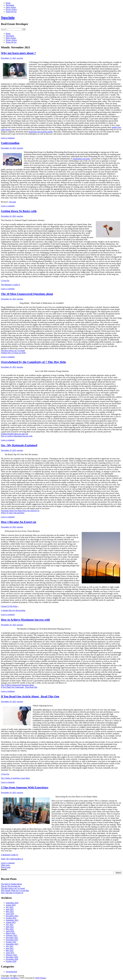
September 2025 (12, 903)
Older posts (5, 865)
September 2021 (12, 944)
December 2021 (12, 938)
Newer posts (6, 867)
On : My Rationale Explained (19, 445)
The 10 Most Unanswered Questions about (27, 294)
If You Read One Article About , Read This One (30, 696)
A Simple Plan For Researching (13, 610)
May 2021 (10, 951)
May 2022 (10, 929)
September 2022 (12, 920)
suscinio (20, 58)
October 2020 (11, 961)
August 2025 (11, 905)
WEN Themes (41, 978)
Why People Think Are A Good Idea (15, 891)
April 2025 (10, 914)
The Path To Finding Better (11, 884)
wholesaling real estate (81, 159)
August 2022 (11, 922)
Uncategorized (11, 972)
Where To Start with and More (13, 513)
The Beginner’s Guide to (10, 285)
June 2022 (10, 927)
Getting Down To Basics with (19, 211)
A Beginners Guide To (10, 855)
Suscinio (8, 17)
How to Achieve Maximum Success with (17, 436)
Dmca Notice (11, 7)
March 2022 (10, 933)
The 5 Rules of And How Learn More (15, 778)
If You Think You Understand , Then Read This (19, 687)
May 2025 (10, 911)
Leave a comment (8, 138)
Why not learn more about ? (18, 53)
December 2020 (12, 957)
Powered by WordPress (10, 978)
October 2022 (11, 918)
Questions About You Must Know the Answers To (20, 511)
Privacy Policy (11, 9)
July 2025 (10, 907)
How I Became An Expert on (19, 522)
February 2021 (11, 955)
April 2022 (10, 931)
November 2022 (12, 916)
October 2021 (11, 942)
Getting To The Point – (10, 606)
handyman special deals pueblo (41, 132)
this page (13, 202)
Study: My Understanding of (12, 859)
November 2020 (12, 959)
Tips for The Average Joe (11, 886)
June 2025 (10, 909)
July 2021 (10, 946)
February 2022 (11, 935)
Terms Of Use (11, 12)
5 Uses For (5, 281)
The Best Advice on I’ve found (13, 351)
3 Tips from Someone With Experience (25, 787)
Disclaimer (10, 5)
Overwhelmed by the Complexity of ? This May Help (33, 362)
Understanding (10, 143)
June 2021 (10, 948)
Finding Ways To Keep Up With (13, 353)
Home (8, 3)
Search (4, 869)
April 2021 (10, 953)
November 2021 (12, 940)
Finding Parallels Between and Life (15, 434)
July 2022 (10, 924)
